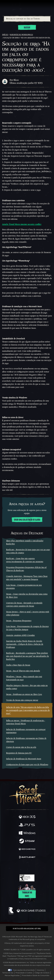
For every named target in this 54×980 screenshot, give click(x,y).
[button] (27, 929)
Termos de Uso (8, 973)
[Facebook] (8, 866)
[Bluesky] (46, 867)
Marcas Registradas (12, 975)
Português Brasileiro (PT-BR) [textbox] (27, 929)
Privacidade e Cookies (24, 973)
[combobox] (27, 19)
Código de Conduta (42, 973)
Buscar (27, 28)
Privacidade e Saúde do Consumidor (36, 975)
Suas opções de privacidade (24, 970)
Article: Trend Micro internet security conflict (22, 224)
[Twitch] (19, 867)
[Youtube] (27, 867)
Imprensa (40, 970)
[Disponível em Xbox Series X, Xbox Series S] (27, 817)
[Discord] (35, 867)
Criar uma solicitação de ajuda (27, 520)
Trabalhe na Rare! (27, 894)
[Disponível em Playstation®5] (27, 825)
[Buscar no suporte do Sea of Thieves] (27, 19)
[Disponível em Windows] (27, 833)
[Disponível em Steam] (27, 841)
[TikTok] (40, 867)
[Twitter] (13, 866)
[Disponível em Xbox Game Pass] (27, 849)
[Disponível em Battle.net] (27, 857)
